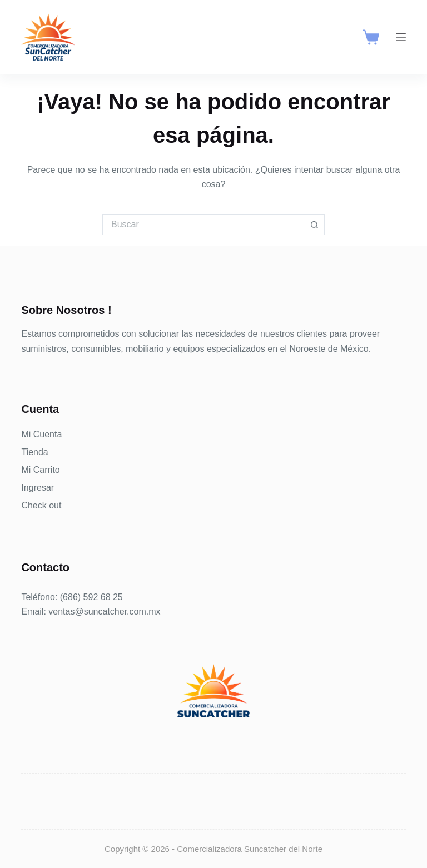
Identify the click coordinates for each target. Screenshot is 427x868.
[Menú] (401, 37)
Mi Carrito (40, 470)
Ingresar (38, 488)
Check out (41, 505)
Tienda (34, 452)
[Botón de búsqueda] (314, 225)
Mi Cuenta (41, 434)
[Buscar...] (203, 225)
